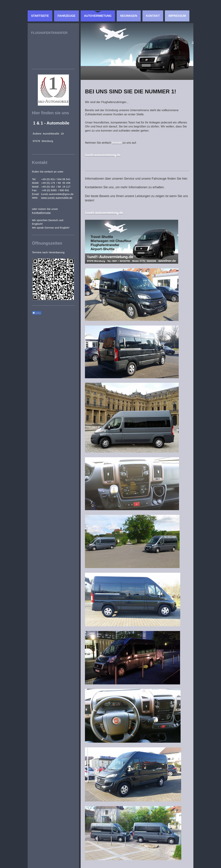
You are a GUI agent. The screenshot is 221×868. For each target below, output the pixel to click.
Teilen (37, 313)
